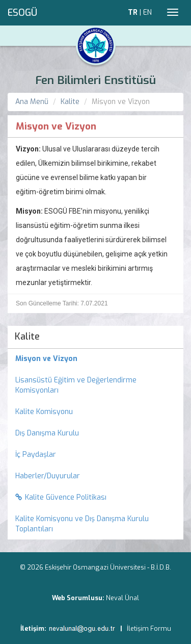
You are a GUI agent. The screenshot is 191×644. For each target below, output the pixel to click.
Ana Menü (32, 102)
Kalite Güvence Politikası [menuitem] (61, 497)
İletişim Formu (149, 628)
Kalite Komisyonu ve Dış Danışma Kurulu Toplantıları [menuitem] (82, 524)
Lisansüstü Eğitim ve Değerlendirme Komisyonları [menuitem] (76, 385)
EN (147, 12)
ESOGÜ (22, 13)
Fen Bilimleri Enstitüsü (95, 80)
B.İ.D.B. (161, 567)
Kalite (70, 102)
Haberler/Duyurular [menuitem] (48, 476)
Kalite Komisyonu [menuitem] (44, 412)
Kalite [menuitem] (27, 337)
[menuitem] (95, 359)
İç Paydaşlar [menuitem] (36, 455)
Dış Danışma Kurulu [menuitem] (47, 433)
